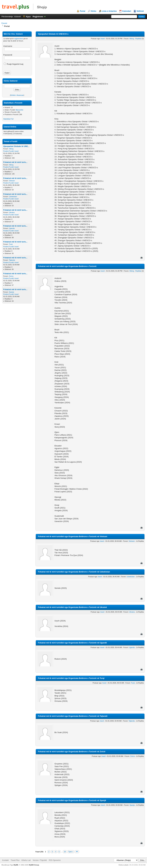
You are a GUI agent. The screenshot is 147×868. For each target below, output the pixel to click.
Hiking (11, 149)
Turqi (11, 244)
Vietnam (12, 181)
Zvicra (11, 276)
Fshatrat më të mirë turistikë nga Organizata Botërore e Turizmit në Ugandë (72, 643)
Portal (82, 11)
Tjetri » (71, 852)
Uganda (12, 228)
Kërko (93, 11)
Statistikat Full (8, 119)
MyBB (16, 865)
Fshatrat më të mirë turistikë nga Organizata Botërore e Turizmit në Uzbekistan (74, 572)
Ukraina (12, 212)
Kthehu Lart (26, 860)
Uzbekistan (13, 197)
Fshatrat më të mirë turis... (15, 162)
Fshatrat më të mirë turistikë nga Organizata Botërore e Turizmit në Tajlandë (73, 716)
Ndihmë (140, 11)
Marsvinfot (19, 110)
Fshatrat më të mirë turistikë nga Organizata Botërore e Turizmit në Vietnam (73, 536)
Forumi (4, 23)
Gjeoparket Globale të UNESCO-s (53, 34)
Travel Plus (15, 860)
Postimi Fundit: (9, 151)
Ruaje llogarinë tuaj (14, 64)
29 (65, 852)
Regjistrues (38, 17)
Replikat (138, 39)
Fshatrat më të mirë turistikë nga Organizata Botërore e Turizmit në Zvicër (72, 752)
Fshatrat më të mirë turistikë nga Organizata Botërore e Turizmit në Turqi (71, 678)
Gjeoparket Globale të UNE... (16, 146)
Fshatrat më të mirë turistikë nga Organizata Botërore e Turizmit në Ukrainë (72, 607)
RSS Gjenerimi (55, 860)
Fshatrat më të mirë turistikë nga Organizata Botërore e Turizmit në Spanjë (72, 800)
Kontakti (5, 860)
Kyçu (28, 17)
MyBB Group (34, 865)
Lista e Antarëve (109, 11)
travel (17, 151)
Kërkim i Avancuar (17, 95)
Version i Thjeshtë (40, 860)
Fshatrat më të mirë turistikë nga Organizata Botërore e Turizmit (67, 266)
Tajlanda (12, 260)
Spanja (11, 292)
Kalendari (127, 11)
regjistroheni (19, 39)
